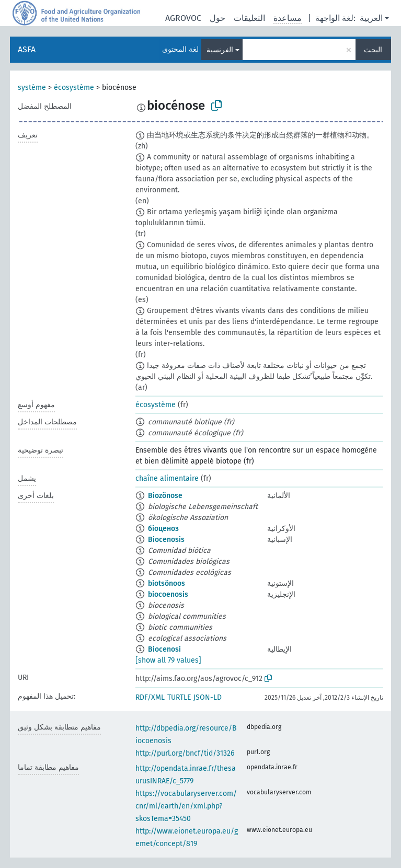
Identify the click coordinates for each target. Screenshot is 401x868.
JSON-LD (208, 697)
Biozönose (165, 496)
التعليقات (249, 18)
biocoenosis (168, 594)
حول (217, 18)
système (32, 88)
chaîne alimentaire (167, 478)
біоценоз (163, 529)
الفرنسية (220, 50)
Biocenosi (164, 649)
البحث (373, 50)
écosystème (74, 88)
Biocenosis (166, 540)
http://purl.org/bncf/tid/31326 (185, 753)
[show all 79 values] (168, 660)
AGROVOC (183, 18)
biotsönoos (167, 583)
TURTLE (179, 697)
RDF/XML (150, 697)
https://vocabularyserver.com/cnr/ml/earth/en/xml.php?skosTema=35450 (186, 806)
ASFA (27, 49)
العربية (371, 18)
